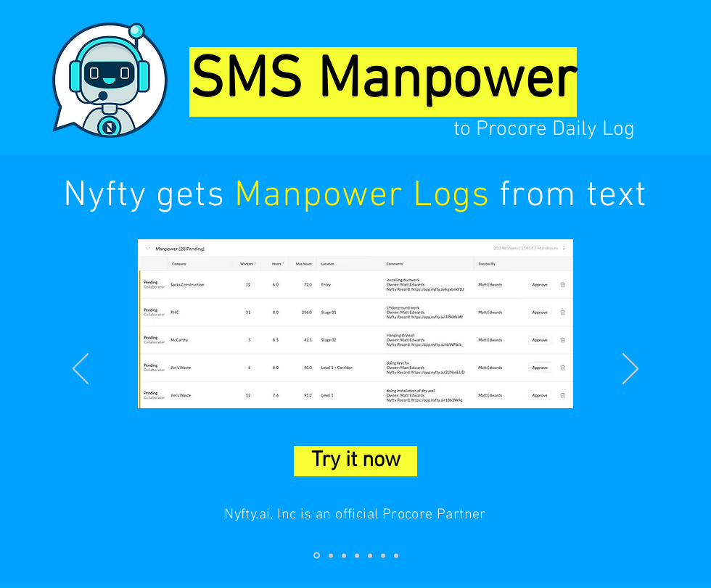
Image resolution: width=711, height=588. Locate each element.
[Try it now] (355, 461)
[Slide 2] (331, 555)
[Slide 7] (396, 555)
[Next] (630, 370)
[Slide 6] (383, 555)
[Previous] (81, 370)
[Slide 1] (317, 556)
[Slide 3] (344, 555)
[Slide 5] (370, 555)
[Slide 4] (357, 555)
